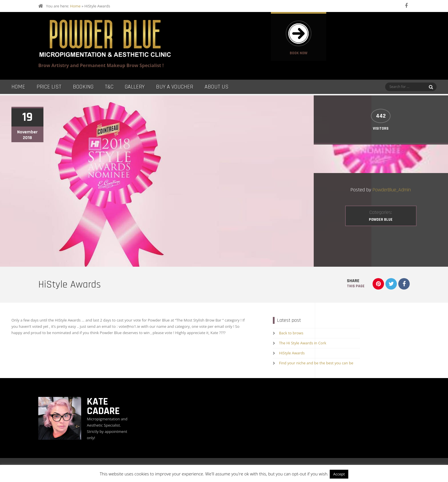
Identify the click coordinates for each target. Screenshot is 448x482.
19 (27, 117)
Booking (83, 87)
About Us (217, 87)
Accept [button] (339, 474)
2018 (27, 138)
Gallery (135, 87)
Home (75, 6)
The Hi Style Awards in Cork (302, 343)
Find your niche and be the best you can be (316, 363)
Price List (49, 87)
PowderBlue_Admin (392, 190)
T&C (109, 87)
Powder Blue (381, 220)
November (27, 132)
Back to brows (291, 333)
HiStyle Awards (292, 353)
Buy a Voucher (175, 87)
